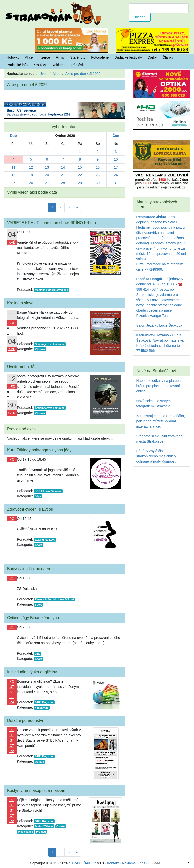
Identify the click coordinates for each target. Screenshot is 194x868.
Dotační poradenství (25, 720)
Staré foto (78, 57)
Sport (38, 545)
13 (47, 167)
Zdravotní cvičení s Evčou (30, 509)
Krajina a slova (20, 303)
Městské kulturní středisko (51, 290)
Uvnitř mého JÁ (21, 367)
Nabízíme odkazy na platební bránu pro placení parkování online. (159, 386)
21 (63, 175)
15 (80, 167)
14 (63, 167)
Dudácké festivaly (128, 57)
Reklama (59, 65)
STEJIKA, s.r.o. (44, 702)
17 (116, 167)
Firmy (60, 57)
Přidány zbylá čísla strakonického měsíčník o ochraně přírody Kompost (156, 456)
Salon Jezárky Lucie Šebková (159, 325)
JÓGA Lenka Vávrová (48, 491)
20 (47, 175)
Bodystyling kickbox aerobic (32, 569)
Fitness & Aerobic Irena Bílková (55, 599)
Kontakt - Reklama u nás (126, 863)
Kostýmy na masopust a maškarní (37, 790)
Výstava (40, 349)
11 (14, 167)
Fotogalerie (100, 57)
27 (47, 183)
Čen (116, 136)
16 (98, 167)
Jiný (38, 654)
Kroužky (40, 65)
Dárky (152, 57)
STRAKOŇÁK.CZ (83, 863)
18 (14, 175)
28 (63, 183)
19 (31, 175)
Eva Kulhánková (45, 540)
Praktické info (17, 65)
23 (98, 175)
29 (80, 183)
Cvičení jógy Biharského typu (33, 618)
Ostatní (39, 762)
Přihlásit (78, 65)
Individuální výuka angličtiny (32, 672)
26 (31, 183)
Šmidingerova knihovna (50, 344)
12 (31, 167)
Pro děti (41, 832)
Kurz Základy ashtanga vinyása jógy (39, 450)
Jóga (38, 496)
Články (168, 57)
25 (14, 183)
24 (116, 175)
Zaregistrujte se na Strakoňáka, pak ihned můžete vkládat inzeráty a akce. (161, 421)
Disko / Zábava (44, 826)
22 (80, 175)
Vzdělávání (42, 708)
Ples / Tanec (25, 832)
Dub (14, 136)
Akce (29, 57)
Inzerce (44, 57)
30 (98, 183)
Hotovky (13, 57)
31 (116, 183)
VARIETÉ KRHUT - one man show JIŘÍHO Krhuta (52, 223)
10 (116, 159)
